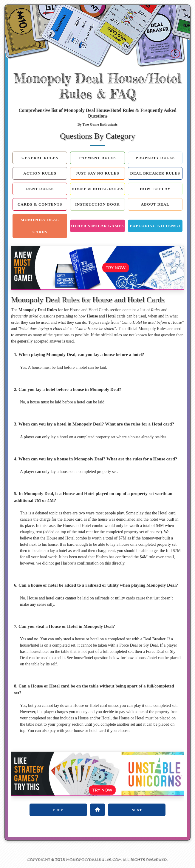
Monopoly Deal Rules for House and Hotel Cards (88, 300)
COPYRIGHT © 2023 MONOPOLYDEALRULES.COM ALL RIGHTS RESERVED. (97, 860)
